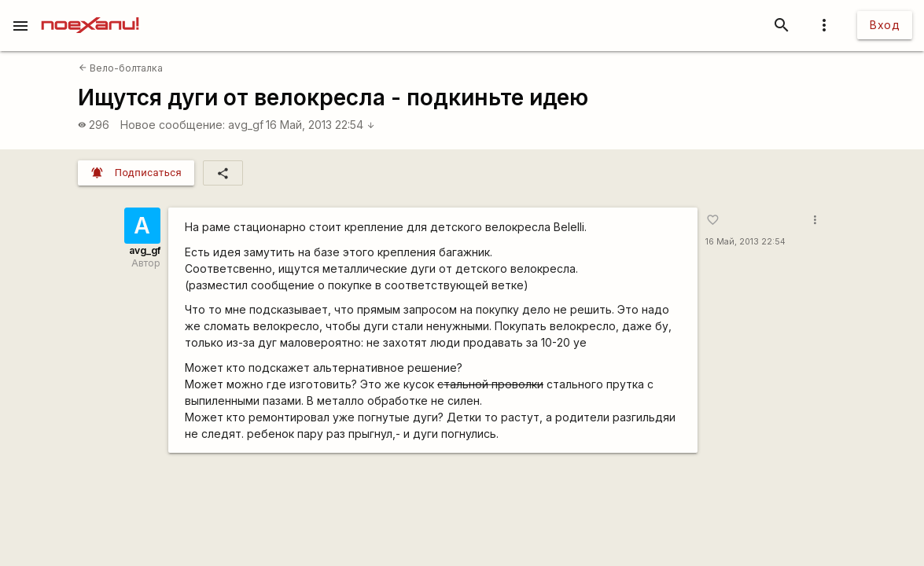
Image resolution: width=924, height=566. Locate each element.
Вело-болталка (121, 68)
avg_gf (246, 125)
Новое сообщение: (173, 125)
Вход (885, 25)
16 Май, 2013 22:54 (320, 125)
